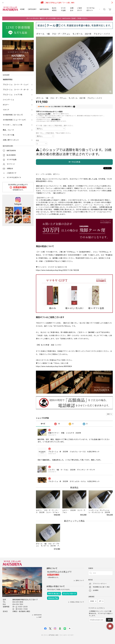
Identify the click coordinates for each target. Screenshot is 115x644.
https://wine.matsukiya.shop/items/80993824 (54, 366)
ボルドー (6, 105)
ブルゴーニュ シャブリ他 (12, 95)
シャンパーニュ (8, 100)
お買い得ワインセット (11, 140)
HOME (22, 9)
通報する (109, 414)
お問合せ (72, 9)
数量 (37, 140)
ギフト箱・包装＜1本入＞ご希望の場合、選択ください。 (55, 126)
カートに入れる (74, 162)
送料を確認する (56, 119)
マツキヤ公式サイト (91, 9)
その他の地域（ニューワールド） (15, 120)
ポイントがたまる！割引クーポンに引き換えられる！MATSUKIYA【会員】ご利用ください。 (57, 18)
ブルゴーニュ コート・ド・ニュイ (16, 85)
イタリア (6, 110)
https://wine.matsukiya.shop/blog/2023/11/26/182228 (57, 270)
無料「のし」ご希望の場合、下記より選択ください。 (54, 133)
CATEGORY (32, 9)
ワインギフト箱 (8, 135)
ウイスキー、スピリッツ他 (12, 125)
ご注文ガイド (80, 9)
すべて (43, 424)
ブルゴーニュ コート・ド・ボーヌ (16, 90)
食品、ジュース (8, 130)
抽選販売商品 (8, 80)
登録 (109, 620)
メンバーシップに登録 (44, 114)
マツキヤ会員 (63, 9)
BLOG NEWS (54, 9)
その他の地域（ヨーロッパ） (13, 115)
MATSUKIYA (44, 9)
